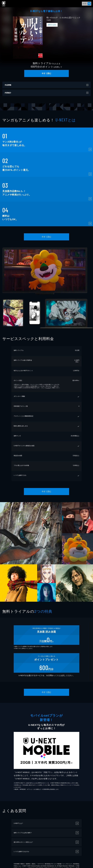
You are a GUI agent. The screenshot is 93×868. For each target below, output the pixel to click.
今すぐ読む (46, 73)
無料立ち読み (52, 25)
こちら (48, 388)
